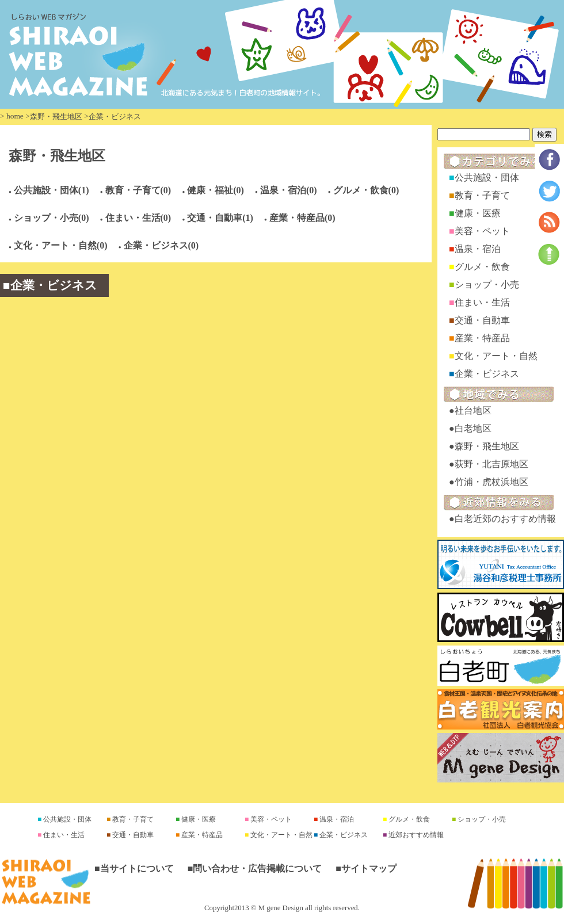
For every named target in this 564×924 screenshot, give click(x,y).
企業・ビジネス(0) (161, 245)
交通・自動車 (482, 320)
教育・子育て (482, 195)
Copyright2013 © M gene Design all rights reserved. (282, 908)
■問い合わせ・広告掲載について (255, 868)
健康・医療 (478, 213)
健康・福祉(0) (216, 190)
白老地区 (473, 428)
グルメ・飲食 (482, 267)
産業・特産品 (482, 338)
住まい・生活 (482, 302)
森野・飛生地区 (56, 117)
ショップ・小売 (487, 285)
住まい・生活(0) (138, 218)
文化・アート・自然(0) (61, 245)
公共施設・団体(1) (52, 190)
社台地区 (473, 411)
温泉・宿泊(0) (289, 190)
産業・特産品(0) (302, 218)
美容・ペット (482, 231)
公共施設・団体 (487, 177)
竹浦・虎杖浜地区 (491, 482)
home (15, 116)
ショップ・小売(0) (52, 218)
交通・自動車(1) (220, 218)
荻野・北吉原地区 (491, 464)
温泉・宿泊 (478, 249)
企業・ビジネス (487, 374)
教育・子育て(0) (138, 190)
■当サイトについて (134, 868)
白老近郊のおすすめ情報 (505, 519)
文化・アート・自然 (496, 356)
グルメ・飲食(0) (366, 190)
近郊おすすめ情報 (415, 835)
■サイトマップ (366, 868)
